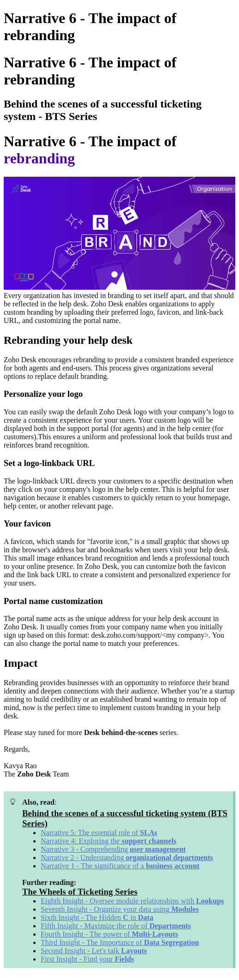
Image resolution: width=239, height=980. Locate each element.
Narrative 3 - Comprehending (113, 849)
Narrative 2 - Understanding (127, 857)
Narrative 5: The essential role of (99, 833)
